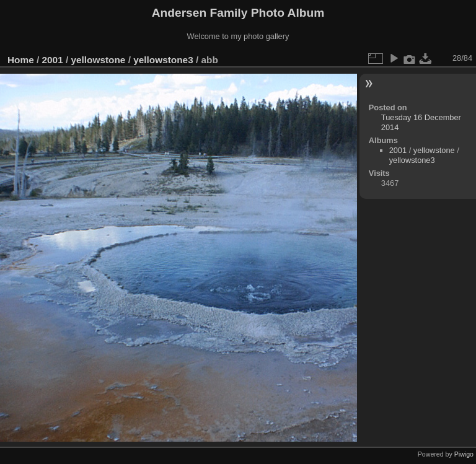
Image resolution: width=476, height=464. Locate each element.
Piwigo (464, 454)
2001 (53, 60)
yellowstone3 (163, 60)
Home (21, 60)
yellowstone (98, 60)
